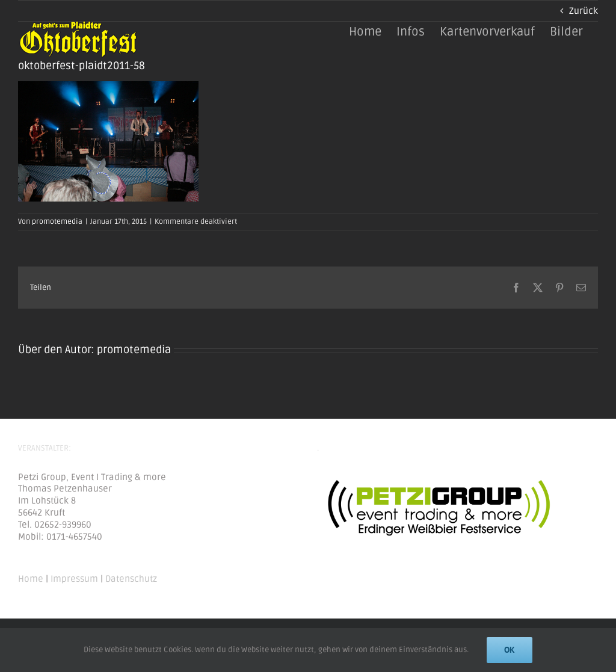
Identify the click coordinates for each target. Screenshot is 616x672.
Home (31, 579)
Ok (510, 650)
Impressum (74, 579)
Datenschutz (131, 579)
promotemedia (57, 222)
